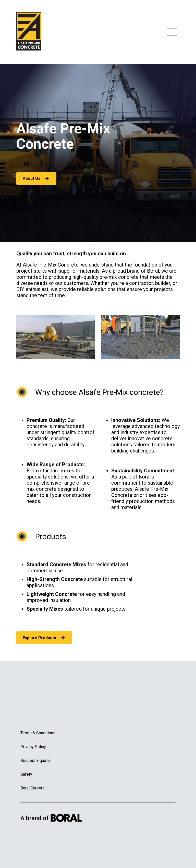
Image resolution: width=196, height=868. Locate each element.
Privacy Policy (33, 747)
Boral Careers (33, 788)
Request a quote (35, 760)
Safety (26, 774)
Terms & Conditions (38, 733)
